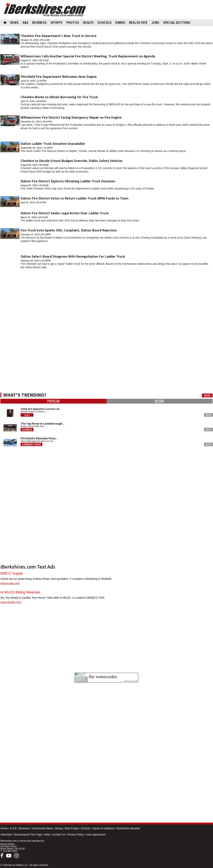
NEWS (14, 23)
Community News (42, 828)
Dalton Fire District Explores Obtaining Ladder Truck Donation (68, 181)
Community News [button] (31, 444)
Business (24, 828)
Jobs (155, 23)
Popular (53, 401)
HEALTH (88, 23)
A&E (25, 23)
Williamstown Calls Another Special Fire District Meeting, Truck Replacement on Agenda (88, 56)
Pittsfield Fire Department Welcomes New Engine (59, 77)
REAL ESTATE (138, 23)
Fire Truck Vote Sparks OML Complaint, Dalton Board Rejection (69, 230)
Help (47, 834)
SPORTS (57, 23)
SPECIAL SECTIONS (177, 23)
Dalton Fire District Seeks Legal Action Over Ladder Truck (65, 213)
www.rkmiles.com (11, 602)
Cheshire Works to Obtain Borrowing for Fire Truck (59, 97)
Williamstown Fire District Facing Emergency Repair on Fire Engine (71, 117)
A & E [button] (27, 415)
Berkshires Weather (129, 828)
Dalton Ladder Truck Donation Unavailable (53, 144)
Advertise (6, 834)
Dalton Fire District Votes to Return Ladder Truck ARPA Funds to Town (74, 198)
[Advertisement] (106, 299)
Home (4, 828)
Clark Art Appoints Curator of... (41, 409)
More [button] (208, 415)
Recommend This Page (28, 834)
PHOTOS (73, 23)
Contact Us (58, 834)
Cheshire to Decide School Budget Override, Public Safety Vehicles (72, 161)
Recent (160, 401)
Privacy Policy (75, 834)
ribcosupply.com (10, 583)
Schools (86, 828)
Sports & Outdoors (104, 828)
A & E (13, 828)
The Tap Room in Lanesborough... (43, 424)
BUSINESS (40, 23)
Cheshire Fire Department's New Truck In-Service (59, 36)
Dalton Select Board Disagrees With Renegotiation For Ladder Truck (73, 256)
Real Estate (72, 828)
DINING (120, 23)
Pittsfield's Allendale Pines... (39, 438)
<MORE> (207, 395)
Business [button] (27, 430)
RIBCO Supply (12, 573)
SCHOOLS (105, 23)
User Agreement (96, 834)
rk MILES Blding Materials (20, 592)
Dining (59, 828)
